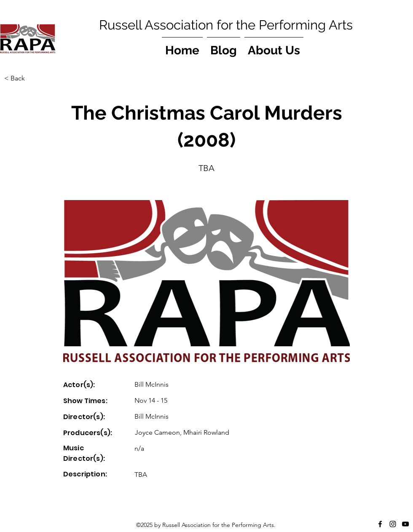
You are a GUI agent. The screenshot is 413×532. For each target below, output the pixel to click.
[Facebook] (380, 524)
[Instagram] (393, 524)
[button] (32, 78)
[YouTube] (405, 524)
